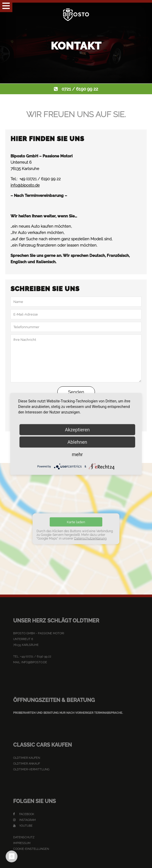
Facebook (24, 814)
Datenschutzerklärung (90, 538)
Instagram (24, 820)
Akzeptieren (77, 430)
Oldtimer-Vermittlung (31, 769)
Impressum (22, 843)
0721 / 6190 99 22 (80, 89)
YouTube (23, 826)
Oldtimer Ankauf (27, 764)
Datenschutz (24, 837)
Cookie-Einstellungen (31, 849)
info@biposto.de (25, 185)
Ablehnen (77, 442)
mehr (77, 454)
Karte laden (76, 522)
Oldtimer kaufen (27, 758)
